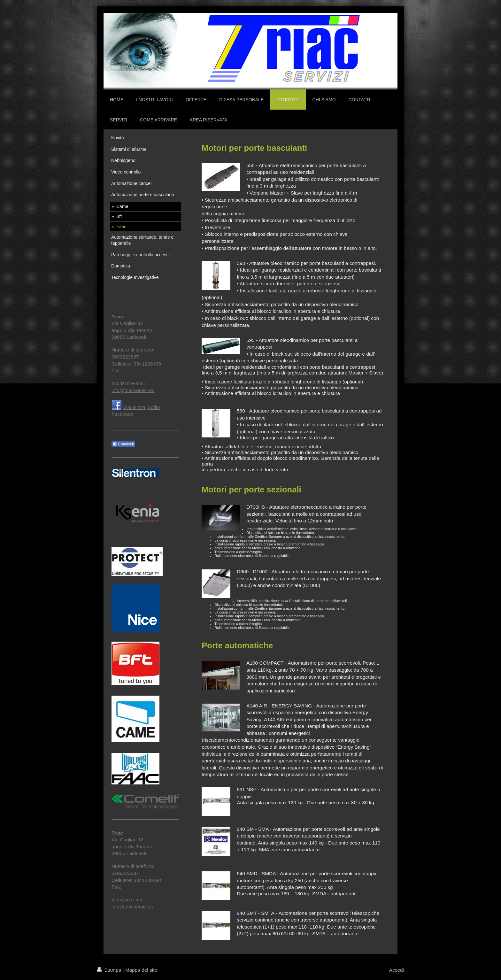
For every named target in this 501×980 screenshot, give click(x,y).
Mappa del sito (141, 970)
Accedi (397, 970)
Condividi (123, 444)
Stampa (110, 970)
